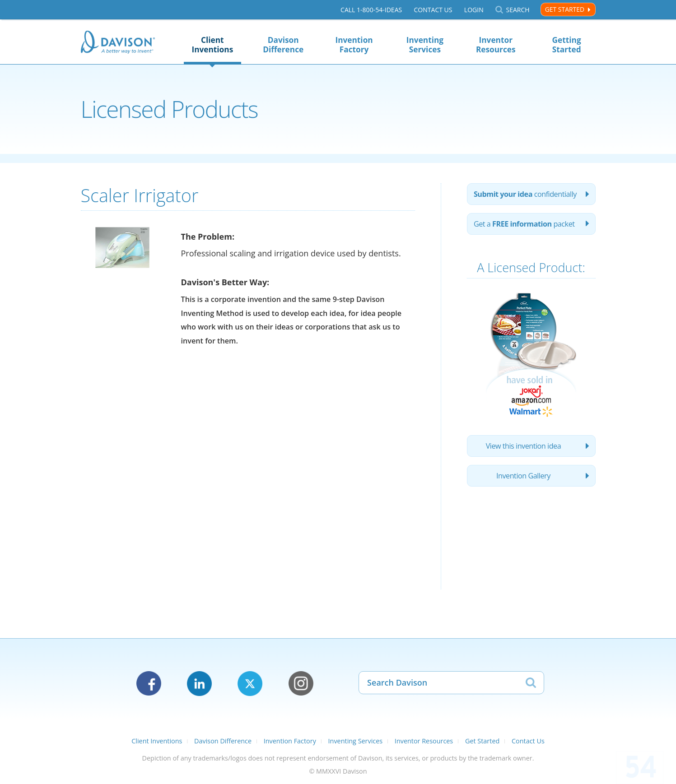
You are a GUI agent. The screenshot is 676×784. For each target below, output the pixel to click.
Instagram (301, 684)
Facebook (149, 684)
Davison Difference (283, 45)
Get (524, 224)
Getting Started (567, 45)
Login (474, 10)
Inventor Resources (496, 45)
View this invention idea (524, 446)
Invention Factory (354, 45)
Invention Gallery (523, 476)
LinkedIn (199, 684)
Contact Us (433, 10)
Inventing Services (425, 45)
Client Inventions (212, 45)
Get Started (565, 9)
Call (371, 10)
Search (517, 10)
